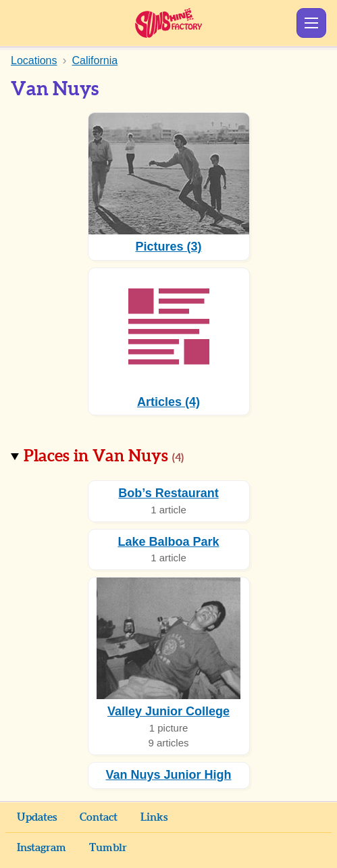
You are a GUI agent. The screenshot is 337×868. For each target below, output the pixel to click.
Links (154, 817)
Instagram (42, 848)
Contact (99, 817)
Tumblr (108, 848)
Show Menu (311, 23)
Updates (37, 817)
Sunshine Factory (168, 23)
